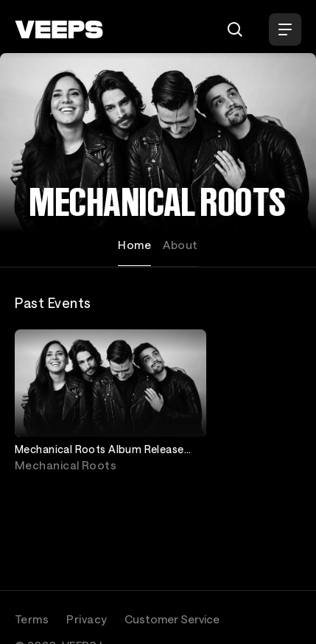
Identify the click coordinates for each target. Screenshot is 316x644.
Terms (32, 619)
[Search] (235, 29)
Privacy (87, 619)
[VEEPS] (59, 29)
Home (134, 245)
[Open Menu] (285, 29)
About (180, 245)
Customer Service (172, 619)
